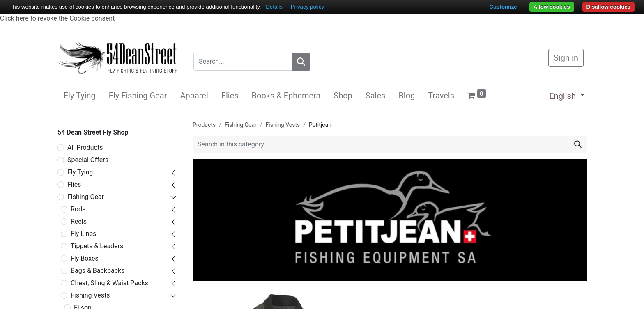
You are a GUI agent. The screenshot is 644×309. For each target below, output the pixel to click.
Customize (503, 7)
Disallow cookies (608, 7)
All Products (85, 148)
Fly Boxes (85, 258)
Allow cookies (552, 7)
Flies (74, 184)
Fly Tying (80, 172)
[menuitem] (80, 96)
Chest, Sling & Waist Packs (109, 283)
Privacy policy (307, 7)
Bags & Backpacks (98, 271)
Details (274, 7)
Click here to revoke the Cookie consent (57, 18)
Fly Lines (83, 234)
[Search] (301, 62)
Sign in (566, 58)
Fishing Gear (86, 197)
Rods (78, 209)
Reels (79, 221)
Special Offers (88, 160)
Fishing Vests (90, 295)
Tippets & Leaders (97, 246)
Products (204, 125)
